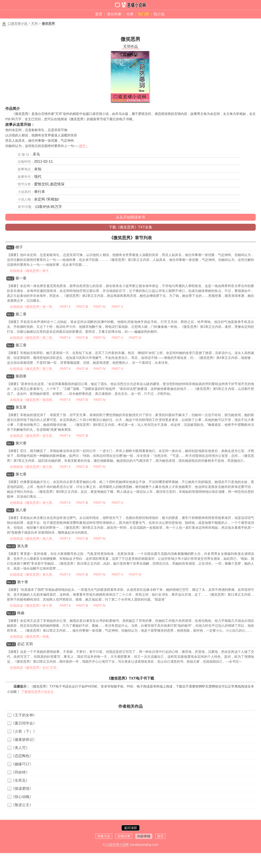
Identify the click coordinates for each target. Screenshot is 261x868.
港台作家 (114, 14)
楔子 (19, 247)
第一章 (21, 278)
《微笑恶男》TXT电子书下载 (130, 678)
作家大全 (104, 836)
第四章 (21, 376)
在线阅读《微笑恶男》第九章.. (32, 575)
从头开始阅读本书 (130, 217)
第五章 (21, 407)
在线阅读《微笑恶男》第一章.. (32, 307)
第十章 (23, 582)
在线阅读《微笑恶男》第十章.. (32, 606)
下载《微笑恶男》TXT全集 (130, 227)
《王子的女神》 (24, 715)
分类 (130, 14)
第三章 (21, 345)
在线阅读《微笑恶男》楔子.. (30, 271)
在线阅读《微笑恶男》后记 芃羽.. (34, 668)
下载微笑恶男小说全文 (38, 692)
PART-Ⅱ (65, 307)
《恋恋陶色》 (22, 756)
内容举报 (144, 836)
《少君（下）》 (24, 731)
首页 (99, 14)
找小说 (159, 14)
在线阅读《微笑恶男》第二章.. (32, 338)
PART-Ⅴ (117, 307)
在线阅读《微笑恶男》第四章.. (32, 400)
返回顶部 (130, 828)
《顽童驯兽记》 (24, 740)
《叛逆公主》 (22, 805)
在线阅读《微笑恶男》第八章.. (32, 539)
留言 (160, 836)
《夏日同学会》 (24, 723)
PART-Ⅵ (135, 338)
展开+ (83, 146)
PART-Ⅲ (82, 307)
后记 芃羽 (25, 644)
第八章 (21, 510)
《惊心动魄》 (22, 797)
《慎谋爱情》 (22, 789)
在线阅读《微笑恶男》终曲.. (30, 637)
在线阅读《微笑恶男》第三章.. (32, 369)
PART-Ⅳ (100, 307)
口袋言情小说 (18, 24)
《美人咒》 (20, 748)
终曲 (21, 613)
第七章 (21, 474)
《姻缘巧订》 (22, 764)
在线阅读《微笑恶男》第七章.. (32, 503)
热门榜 (144, 14)
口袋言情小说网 (117, 845)
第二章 (21, 314)
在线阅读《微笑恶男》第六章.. (32, 467)
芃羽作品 (130, 47)
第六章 (21, 443)
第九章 (23, 546)
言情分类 (124, 836)
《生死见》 (20, 780)
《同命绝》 (20, 772)
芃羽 (34, 24)
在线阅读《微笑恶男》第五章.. (32, 436)
